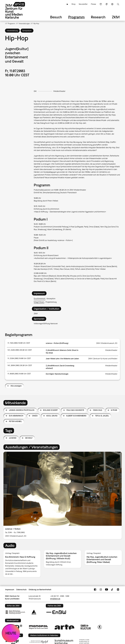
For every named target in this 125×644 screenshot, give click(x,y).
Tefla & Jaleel (102, 416)
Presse (93, 4)
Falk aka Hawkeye (75, 410)
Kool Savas (52, 416)
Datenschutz (21, 590)
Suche (118, 4)
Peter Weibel (15, 421)
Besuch (56, 17)
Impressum (10, 590)
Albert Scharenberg (76, 416)
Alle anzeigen (16, 386)
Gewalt (29, 438)
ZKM (116, 17)
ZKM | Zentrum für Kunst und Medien (103, 359)
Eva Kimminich (40, 299)
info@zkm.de (55, 599)
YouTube (106, 590)
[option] (63, 495)
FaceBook (95, 590)
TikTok (112, 590)
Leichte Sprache (101, 4)
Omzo (35, 416)
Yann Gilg (98, 410)
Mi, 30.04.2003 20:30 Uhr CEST (20, 365)
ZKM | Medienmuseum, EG (107, 343)
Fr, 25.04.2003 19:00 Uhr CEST (19, 358)
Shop (73, 4)
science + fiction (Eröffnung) (57, 343)
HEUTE (11, 633)
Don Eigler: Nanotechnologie (57, 374)
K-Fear (114, 410)
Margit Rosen (39, 302)
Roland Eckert (50, 410)
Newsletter (83, 4)
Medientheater (59, 91)
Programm (76, 17)
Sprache (112, 4)
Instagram (101, 590)
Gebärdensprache (106, 4)
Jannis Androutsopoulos (22, 410)
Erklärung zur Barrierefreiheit (40, 590)
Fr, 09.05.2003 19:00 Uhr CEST (19, 374)
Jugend (13, 438)
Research (98, 17)
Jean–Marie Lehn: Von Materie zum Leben (62, 359)
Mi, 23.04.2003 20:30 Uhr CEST (20, 350)
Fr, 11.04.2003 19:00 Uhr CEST (19, 343)
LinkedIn (118, 590)
